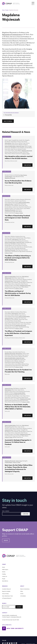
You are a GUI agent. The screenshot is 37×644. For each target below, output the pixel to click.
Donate (6, 540)
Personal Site (8, 115)
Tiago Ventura (24, 175)
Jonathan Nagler (9, 176)
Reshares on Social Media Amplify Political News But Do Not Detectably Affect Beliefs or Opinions (18, 407)
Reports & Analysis (6, 591)
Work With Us (5, 581)
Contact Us (5, 576)
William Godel (8, 278)
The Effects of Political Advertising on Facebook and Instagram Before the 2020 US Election (18, 258)
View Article (27, 165)
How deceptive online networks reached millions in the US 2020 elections (19, 157)
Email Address (6, 511)
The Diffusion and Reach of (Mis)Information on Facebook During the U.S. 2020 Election (18, 293)
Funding (4, 574)
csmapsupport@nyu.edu (16, 617)
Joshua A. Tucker (26, 154)
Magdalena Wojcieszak (14, 10)
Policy (22, 591)
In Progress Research (7, 598)
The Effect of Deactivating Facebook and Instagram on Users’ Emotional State (17, 218)
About (3, 567)
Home (3, 10)
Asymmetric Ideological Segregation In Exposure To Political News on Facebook (18, 442)
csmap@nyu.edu (13, 615)
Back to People (8, 121)
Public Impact (5, 569)
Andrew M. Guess (20, 146)
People (7, 10)
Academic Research (6, 589)
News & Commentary (25, 589)
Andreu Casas (19, 461)
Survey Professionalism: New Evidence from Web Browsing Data (18, 182)
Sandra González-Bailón (10, 146)
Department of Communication (12, 34)
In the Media (23, 596)
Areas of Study (5, 594)
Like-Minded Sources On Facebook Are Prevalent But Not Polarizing (18, 371)
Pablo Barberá (8, 143)
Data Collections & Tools (7, 596)
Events (22, 594)
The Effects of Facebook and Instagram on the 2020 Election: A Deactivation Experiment (18, 333)
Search (19, 607)
